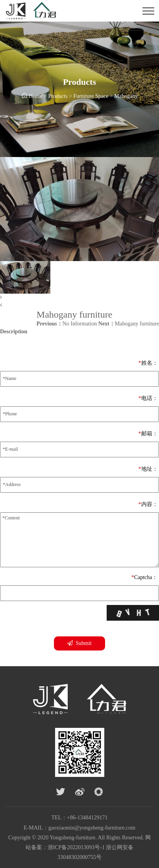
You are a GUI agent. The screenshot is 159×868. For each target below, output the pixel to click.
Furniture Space (91, 97)
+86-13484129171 (87, 818)
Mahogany (126, 97)
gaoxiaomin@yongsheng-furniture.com (92, 828)
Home (35, 97)
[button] (79, 298)
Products (58, 97)
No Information (67, 324)
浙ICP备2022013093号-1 (76, 847)
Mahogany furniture (129, 324)
